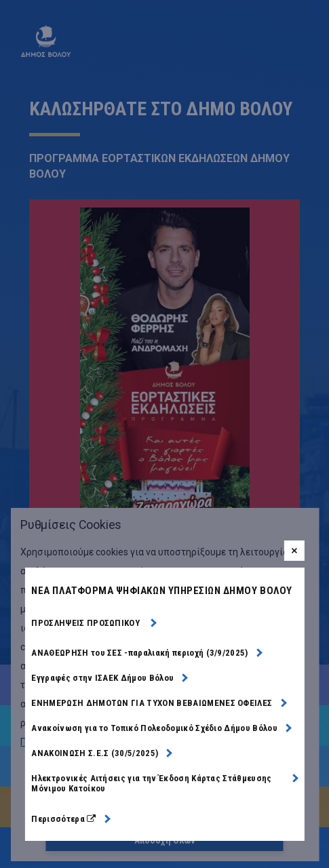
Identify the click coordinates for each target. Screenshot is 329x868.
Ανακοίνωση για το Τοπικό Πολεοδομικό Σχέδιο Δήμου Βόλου (154, 728)
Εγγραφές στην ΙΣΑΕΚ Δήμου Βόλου (102, 678)
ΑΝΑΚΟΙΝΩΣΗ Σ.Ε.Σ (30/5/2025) (95, 753)
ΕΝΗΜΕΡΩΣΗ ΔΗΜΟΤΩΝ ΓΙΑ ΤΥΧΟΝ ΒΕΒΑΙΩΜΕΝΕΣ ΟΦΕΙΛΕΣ (152, 703)
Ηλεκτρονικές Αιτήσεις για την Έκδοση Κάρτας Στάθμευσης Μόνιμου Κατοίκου (151, 783)
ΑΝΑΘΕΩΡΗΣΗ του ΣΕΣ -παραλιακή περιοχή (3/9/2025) (139, 653)
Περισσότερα (70, 819)
